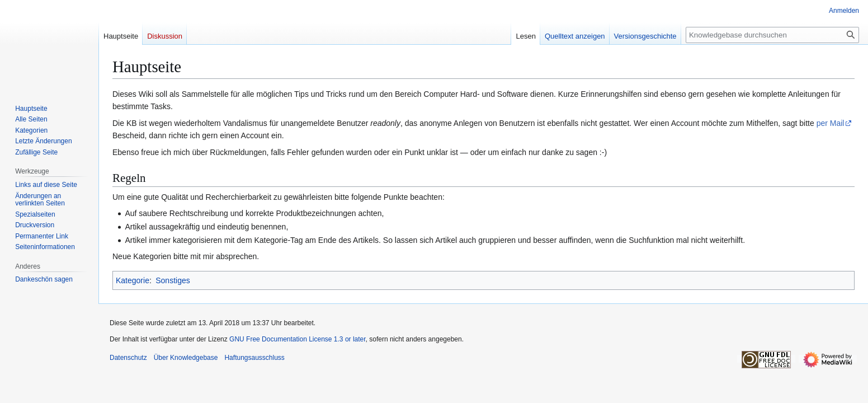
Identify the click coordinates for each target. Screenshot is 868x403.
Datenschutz (128, 358)
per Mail (831, 123)
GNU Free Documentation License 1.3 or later (297, 339)
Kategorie (133, 280)
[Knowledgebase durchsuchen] (772, 35)
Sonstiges (173, 280)
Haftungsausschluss (254, 358)
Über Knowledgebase (186, 358)
